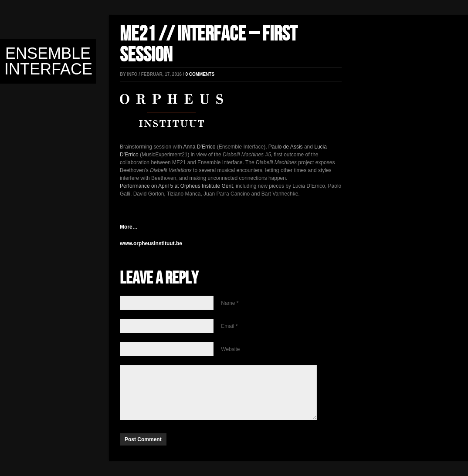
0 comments (200, 74)
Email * (229, 326)
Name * (230, 303)
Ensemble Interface (48, 61)
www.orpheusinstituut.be (151, 243)
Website (230, 349)
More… (129, 227)
